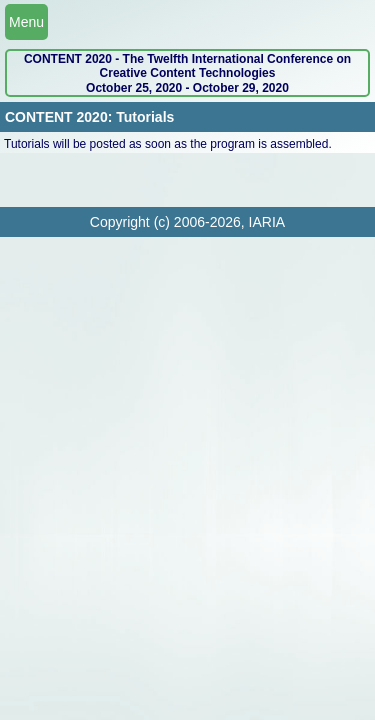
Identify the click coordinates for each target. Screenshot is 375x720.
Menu (26, 22)
